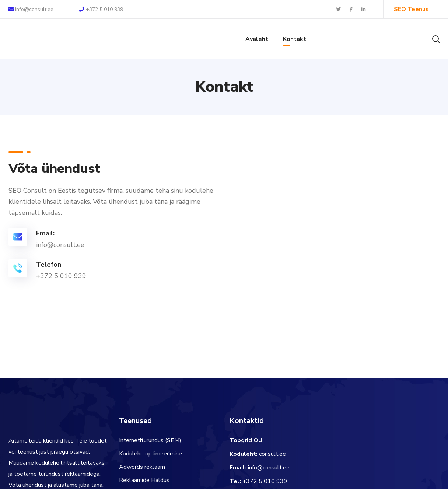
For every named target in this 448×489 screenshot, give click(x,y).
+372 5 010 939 (101, 9)
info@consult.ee (31, 9)
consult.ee (272, 454)
